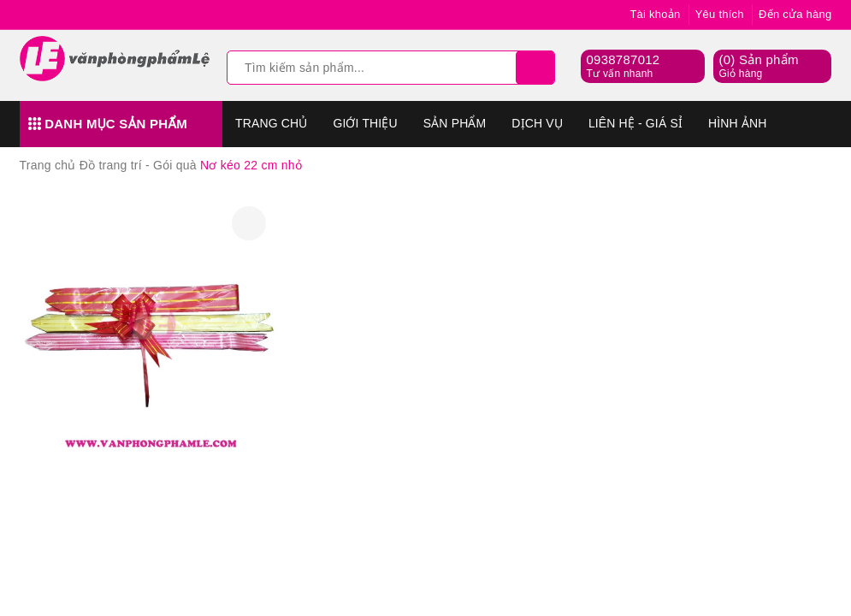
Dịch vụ (537, 123)
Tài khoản (655, 14)
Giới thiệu (365, 123)
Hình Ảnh (737, 123)
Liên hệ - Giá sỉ (635, 123)
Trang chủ (271, 123)
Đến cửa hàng (795, 14)
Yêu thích (720, 14)
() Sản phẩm (758, 67)
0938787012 (623, 59)
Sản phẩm (455, 123)
